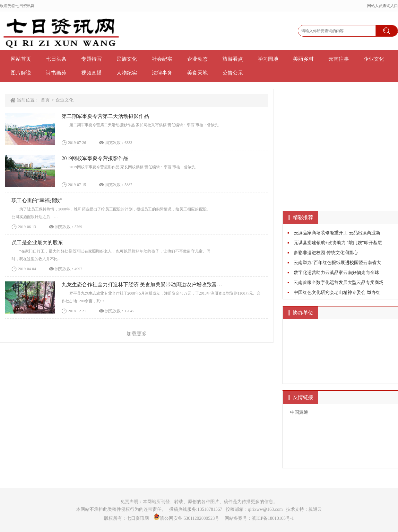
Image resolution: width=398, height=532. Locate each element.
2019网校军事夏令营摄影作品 (95, 158)
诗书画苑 (56, 73)
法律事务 (162, 73)
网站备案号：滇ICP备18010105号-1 (259, 518)
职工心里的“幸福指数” (37, 200)
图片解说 (21, 73)
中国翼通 (299, 412)
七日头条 (56, 59)
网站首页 (21, 59)
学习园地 (268, 59)
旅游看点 (233, 59)
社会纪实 (162, 59)
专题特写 (91, 59)
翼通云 (315, 509)
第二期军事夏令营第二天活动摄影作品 (105, 116)
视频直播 (91, 73)
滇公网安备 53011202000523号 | (189, 518)
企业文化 (374, 59)
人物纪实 (127, 73)
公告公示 (233, 73)
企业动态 (197, 59)
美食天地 (197, 73)
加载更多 (137, 334)
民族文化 (127, 59)
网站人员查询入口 (383, 6)
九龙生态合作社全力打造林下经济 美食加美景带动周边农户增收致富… (142, 284)
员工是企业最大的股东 (37, 242)
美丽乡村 (303, 59)
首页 (45, 100)
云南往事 (339, 59)
